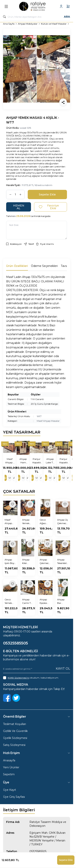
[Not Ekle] (37, 230)
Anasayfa (9, 760)
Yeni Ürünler (11, 767)
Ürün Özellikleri (17, 266)
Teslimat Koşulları (15, 724)
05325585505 (38, 851)
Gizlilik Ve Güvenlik (15, 731)
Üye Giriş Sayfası (14, 797)
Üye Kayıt (10, 790)
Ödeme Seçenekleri (44, 266)
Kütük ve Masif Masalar (54, 24)
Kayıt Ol (63, 669)
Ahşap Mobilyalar (28, 24)
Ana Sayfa (9, 24)
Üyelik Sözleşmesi (15, 738)
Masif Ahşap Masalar (48, 421)
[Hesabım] (61, 6)
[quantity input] (15, 195)
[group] (37, 69)
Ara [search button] (67, 17)
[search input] (37, 17)
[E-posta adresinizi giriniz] (37, 669)
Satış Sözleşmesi (14, 745)
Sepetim (9, 774)
